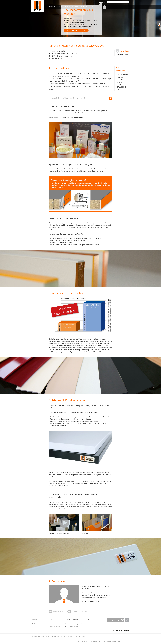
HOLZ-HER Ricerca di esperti (91, 601)
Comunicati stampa (73, 624)
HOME (78, 641)
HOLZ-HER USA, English (76, 30)
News (35, 624)
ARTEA (119, 89)
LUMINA (120, 77)
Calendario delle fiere (55, 627)
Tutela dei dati (95, 641)
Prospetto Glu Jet (123, 54)
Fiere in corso (54, 624)
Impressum (85, 641)
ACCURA (120, 80)
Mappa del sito (123, 641)
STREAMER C (121, 87)
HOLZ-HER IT (52, 39)
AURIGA (120, 85)
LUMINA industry (123, 75)
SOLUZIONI (65, 39)
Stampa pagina (59, 611)
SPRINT (120, 82)
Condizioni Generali (109, 641)
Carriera (85, 624)
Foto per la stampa (72, 626)
